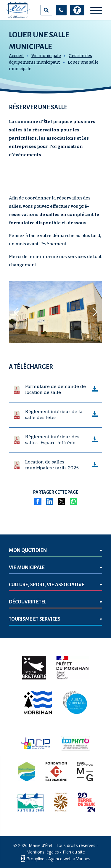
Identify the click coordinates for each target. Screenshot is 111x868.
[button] (16, 312)
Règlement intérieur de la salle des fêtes (54, 415)
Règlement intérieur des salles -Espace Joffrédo (52, 440)
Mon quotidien (28, 550)
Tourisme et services (35, 619)
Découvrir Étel (28, 602)
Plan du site (74, 852)
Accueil (16, 56)
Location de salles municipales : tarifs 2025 (52, 465)
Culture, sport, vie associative (47, 585)
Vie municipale (46, 56)
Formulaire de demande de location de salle (55, 390)
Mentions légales (43, 852)
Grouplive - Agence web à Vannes (58, 859)
